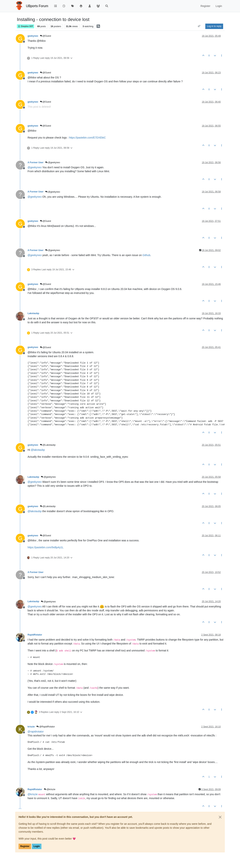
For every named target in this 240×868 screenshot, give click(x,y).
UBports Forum (37, 6)
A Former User (36, 162)
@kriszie (50, 789)
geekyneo (33, 36)
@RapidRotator (46, 727)
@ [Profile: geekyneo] (35, 167)
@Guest (46, 36)
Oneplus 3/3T (25, 26)
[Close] (220, 817)
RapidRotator (35, 635)
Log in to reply (214, 26)
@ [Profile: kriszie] (33, 794)
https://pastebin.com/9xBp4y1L (45, 547)
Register (25, 846)
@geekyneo (53, 162)
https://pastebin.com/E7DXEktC (87, 138)
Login (37, 846)
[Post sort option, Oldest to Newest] (199, 26)
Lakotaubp (33, 313)
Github (146, 255)
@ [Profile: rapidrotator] (36, 732)
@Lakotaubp (48, 445)
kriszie (31, 727)
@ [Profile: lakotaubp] (38, 450)
